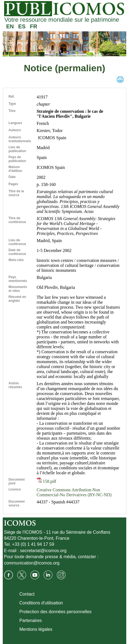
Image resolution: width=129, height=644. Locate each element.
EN (10, 26)
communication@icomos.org (32, 563)
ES (22, 26)
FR (34, 26)
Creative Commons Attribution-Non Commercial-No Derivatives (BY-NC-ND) (74, 492)
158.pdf (47, 481)
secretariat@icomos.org (43, 551)
